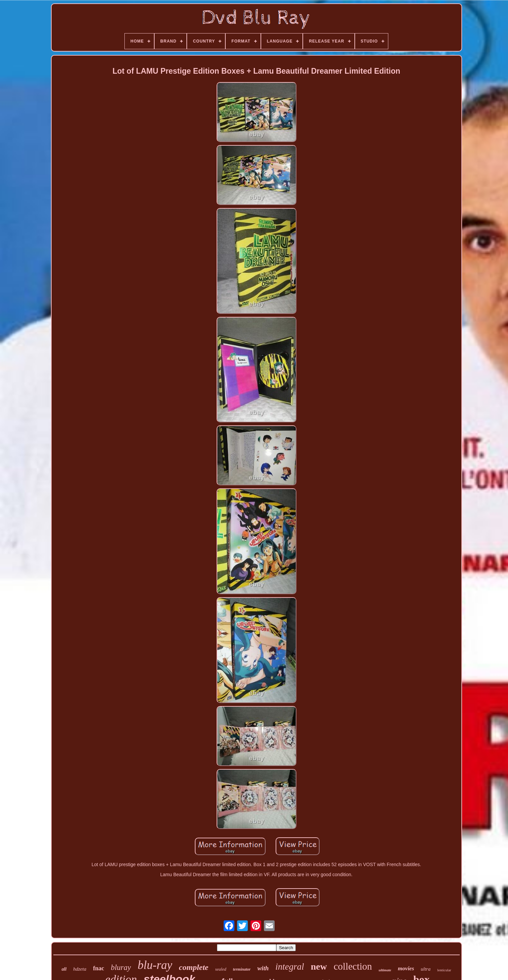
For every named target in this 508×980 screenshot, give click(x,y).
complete (194, 967)
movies (406, 968)
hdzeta (80, 969)
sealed (221, 969)
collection (353, 966)
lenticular (444, 970)
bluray (121, 967)
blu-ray (155, 965)
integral (290, 967)
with (263, 968)
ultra (426, 969)
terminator (242, 969)
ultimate (385, 970)
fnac (98, 968)
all (64, 969)
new (319, 966)
